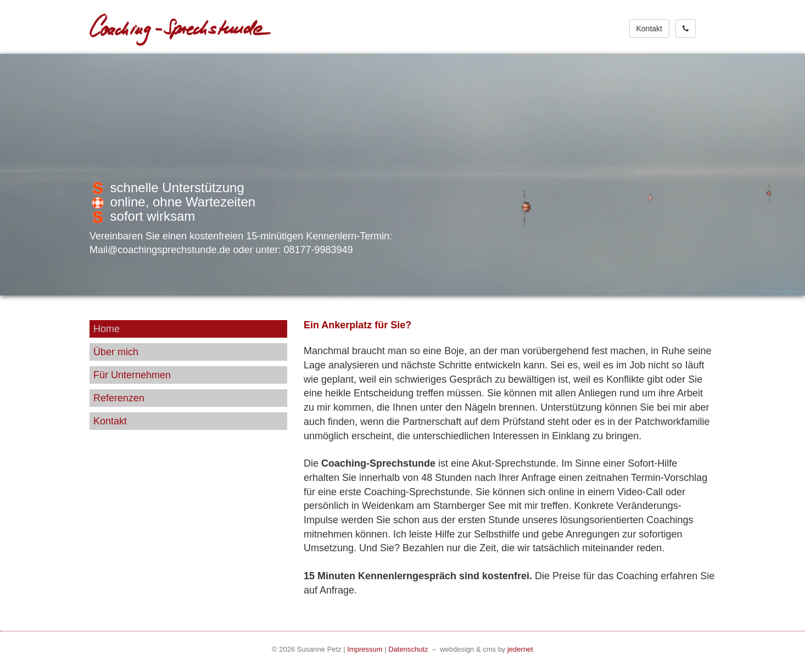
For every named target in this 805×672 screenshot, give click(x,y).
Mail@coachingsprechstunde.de (161, 250)
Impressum (365, 649)
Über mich (116, 352)
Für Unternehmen (132, 375)
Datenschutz (408, 649)
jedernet (520, 649)
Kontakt (649, 29)
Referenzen (119, 398)
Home (107, 329)
